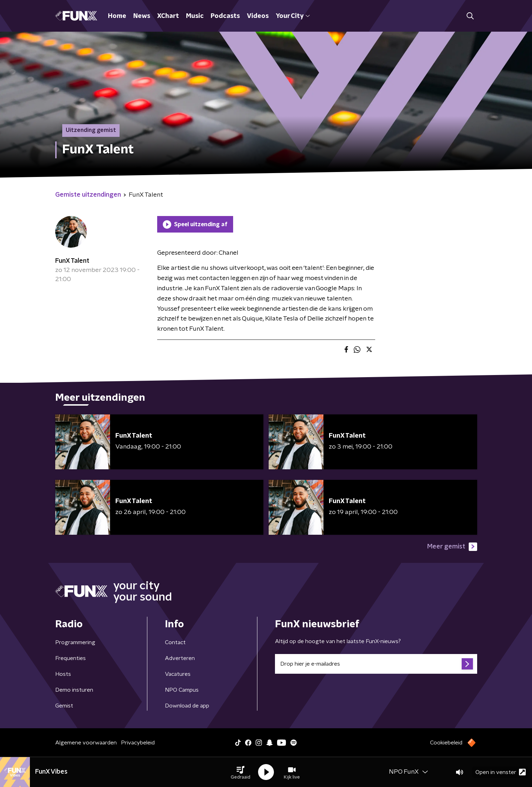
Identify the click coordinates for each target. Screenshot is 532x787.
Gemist (64, 706)
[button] (241, 772)
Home (117, 16)
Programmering (75, 642)
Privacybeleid (138, 743)
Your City (293, 16)
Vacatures (178, 674)
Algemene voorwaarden (86, 743)
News (142, 16)
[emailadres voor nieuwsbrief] (376, 664)
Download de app (187, 706)
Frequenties (70, 658)
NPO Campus (182, 690)
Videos (258, 16)
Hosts (63, 674)
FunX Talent (72, 261)
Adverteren (180, 658)
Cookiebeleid (446, 743)
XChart (168, 16)
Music (195, 16)
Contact (175, 642)
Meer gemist (452, 547)
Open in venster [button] (501, 772)
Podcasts (225, 16)
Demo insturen (74, 690)
